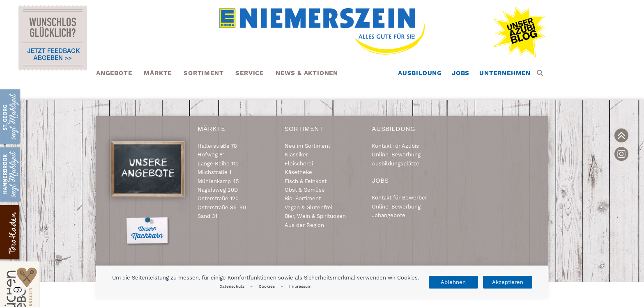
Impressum (300, 286)
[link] (622, 136)
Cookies (267, 286)
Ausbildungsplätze (396, 164)
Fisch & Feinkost (306, 181)
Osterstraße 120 (218, 198)
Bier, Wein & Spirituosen (315, 216)
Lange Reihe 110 (218, 164)
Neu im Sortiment (307, 146)
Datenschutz (232, 286)
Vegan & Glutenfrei (308, 207)
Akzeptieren (508, 282)
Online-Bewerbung (396, 155)
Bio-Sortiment (303, 198)
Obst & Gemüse (305, 190)
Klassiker (296, 155)
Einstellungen (17, 290)
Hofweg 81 (211, 155)
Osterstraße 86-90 (222, 207)
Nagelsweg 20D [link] (218, 190)
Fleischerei (299, 164)
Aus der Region (304, 225)
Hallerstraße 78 (217, 146)
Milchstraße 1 (214, 172)
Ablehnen (453, 282)
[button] (540, 73)
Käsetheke (298, 172)
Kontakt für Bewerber (399, 198)
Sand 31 (207, 216)
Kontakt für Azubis (395, 146)
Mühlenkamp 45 (218, 181)
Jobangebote (389, 215)
